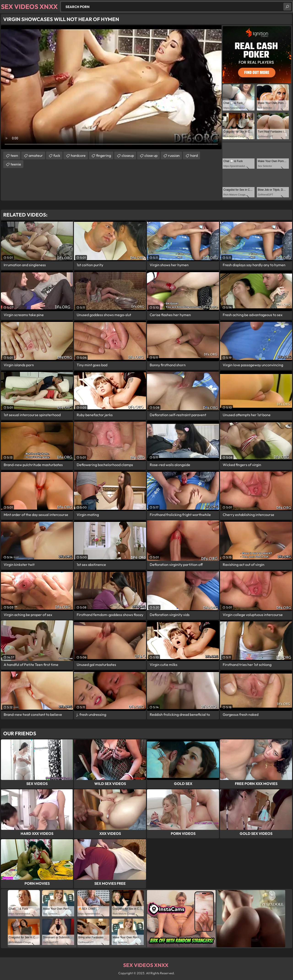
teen (14, 155)
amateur (36, 155)
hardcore (78, 155)
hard (194, 155)
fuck (57, 155)
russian (174, 155)
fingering (104, 155)
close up (151, 155)
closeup (128, 155)
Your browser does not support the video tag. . (111, 87)
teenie (16, 164)
